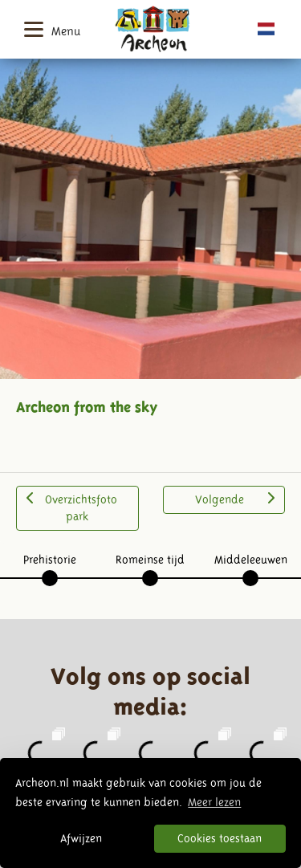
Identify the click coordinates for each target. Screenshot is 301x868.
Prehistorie (50, 560)
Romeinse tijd (150, 560)
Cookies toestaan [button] (220, 838)
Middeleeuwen (251, 560)
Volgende (235, 499)
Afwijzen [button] (81, 838)
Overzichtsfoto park (72, 507)
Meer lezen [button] (214, 802)
